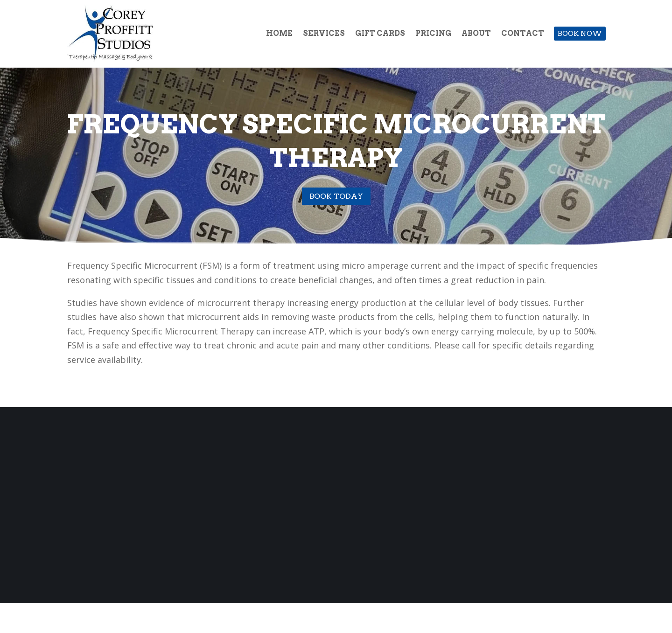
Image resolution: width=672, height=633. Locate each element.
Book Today (336, 196)
